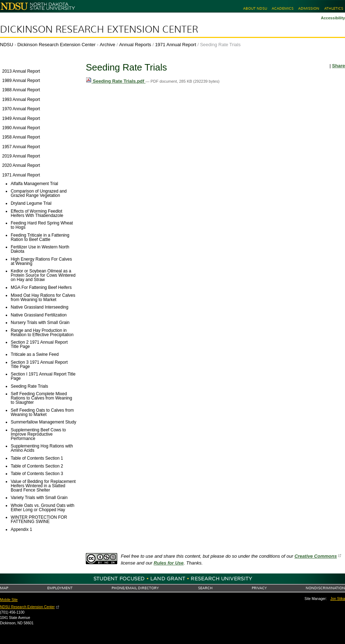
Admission (309, 8)
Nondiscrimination (325, 588)
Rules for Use (169, 563)
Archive (107, 45)
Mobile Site (9, 600)
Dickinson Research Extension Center (99, 29)
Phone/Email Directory (135, 588)
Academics (283, 8)
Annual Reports (135, 45)
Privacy (259, 588)
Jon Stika (338, 599)
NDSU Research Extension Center (27, 607)
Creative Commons (316, 556)
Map (4, 588)
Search (205, 588)
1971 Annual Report (176, 45)
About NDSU (255, 8)
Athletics (334, 8)
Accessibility (333, 18)
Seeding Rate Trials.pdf (116, 81)
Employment (60, 588)
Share (339, 66)
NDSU (7, 45)
